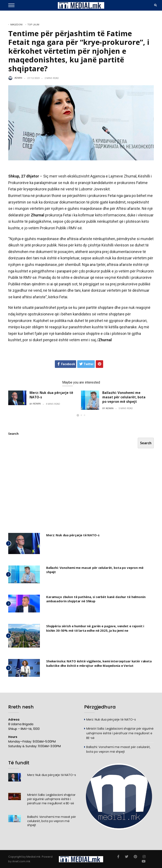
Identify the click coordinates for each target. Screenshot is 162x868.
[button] (78, 415)
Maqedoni (16, 25)
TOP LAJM (33, 25)
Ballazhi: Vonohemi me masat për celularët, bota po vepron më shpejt (124, 397)
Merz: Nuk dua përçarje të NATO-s (51, 395)
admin (18, 78)
